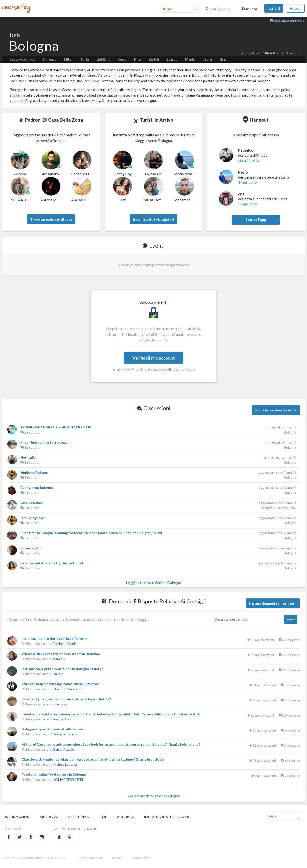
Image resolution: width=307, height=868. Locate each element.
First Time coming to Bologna (44, 442)
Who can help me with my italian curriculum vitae (60, 684)
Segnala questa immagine (287, 20)
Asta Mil (59, 659)
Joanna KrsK (62, 719)
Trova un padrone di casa (51, 219)
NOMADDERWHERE (68, 779)
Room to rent (31, 548)
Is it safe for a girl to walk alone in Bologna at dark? (62, 669)
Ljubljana (103, 59)
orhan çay (60, 704)
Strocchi (257, 53)
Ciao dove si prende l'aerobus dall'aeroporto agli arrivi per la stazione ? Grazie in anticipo (93, 759)
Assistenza (78, 817)
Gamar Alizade (63, 749)
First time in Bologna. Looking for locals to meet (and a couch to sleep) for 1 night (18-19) (91, 533)
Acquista (126, 817)
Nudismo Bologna (35, 472)
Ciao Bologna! (32, 503)
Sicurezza (249, 8)
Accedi (296, 8)
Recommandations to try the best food (52, 563)
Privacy (117, 858)
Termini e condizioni (89, 858)
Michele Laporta (65, 764)
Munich (191, 59)
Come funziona (218, 8)
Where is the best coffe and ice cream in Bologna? (61, 654)
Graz (223, 59)
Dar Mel (59, 674)
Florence (50, 59)
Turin (85, 59)
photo (245, 53)
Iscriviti (274, 8)
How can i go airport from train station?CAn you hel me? (66, 699)
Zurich (154, 59)
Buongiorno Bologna (37, 488)
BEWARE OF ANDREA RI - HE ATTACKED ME (56, 427)
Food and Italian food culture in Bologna (54, 774)
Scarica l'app (256, 220)
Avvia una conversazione (276, 410)
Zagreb (172, 59)
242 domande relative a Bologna (154, 796)
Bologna (290, 432)
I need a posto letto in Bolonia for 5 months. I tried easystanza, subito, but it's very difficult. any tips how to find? (111, 714)
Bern (208, 59)
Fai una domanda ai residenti (273, 603)
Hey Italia (28, 457)
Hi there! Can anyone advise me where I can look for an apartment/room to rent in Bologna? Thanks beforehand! (111, 744)
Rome (122, 59)
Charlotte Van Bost (67, 689)
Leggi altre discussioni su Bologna (153, 582)
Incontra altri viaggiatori (154, 219)
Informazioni (18, 817)
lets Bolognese (32, 518)
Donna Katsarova (66, 734)
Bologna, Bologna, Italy (279, 508)
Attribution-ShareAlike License (284, 53)
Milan (68, 59)
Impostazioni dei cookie (167, 817)
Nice (138, 59)
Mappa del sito (141, 858)
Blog (103, 817)
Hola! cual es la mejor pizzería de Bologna (55, 639)
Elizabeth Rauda (65, 644)
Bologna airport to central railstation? (52, 729)
